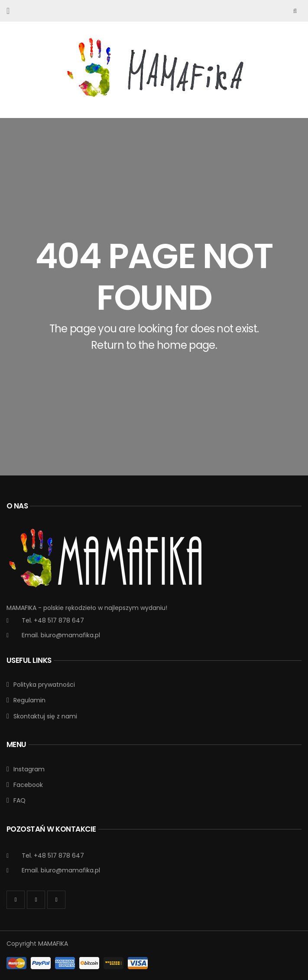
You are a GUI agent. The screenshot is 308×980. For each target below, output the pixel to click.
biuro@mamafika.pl (70, 635)
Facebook (28, 785)
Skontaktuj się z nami (45, 716)
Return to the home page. (154, 345)
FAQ (19, 800)
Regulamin (29, 700)
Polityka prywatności (44, 685)
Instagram (29, 769)
